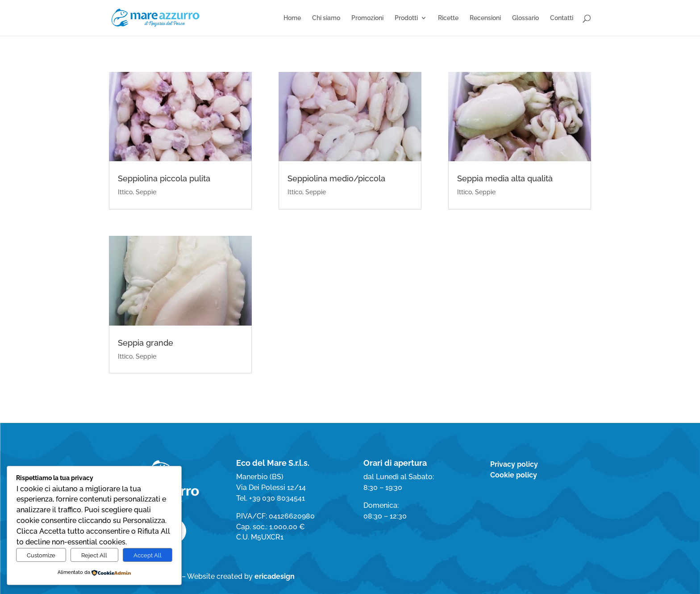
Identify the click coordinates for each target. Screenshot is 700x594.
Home (292, 18)
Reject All (94, 555)
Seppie (146, 192)
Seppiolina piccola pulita (164, 178)
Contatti (562, 18)
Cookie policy (514, 475)
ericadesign (275, 576)
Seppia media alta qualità (505, 178)
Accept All (148, 555)
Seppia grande (146, 343)
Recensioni (485, 18)
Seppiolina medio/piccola (336, 178)
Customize (41, 555)
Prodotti (406, 18)
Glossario (525, 18)
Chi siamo (326, 18)
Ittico (125, 192)
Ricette (448, 18)
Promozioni (367, 18)
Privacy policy (514, 464)
